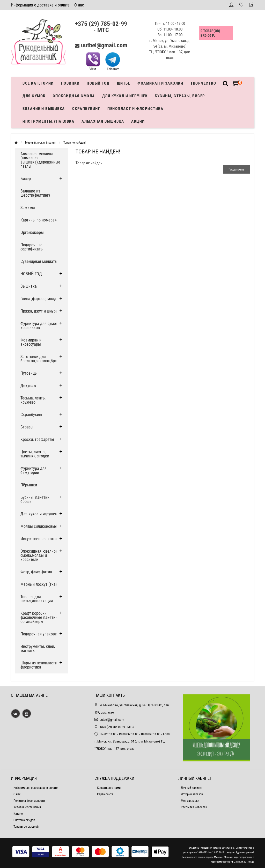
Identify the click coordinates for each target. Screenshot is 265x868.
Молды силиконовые (39, 526)
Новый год (98, 83)
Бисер (26, 179)
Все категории (38, 83)
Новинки (70, 83)
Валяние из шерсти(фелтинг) (35, 193)
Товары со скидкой (26, 827)
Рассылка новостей (194, 807)
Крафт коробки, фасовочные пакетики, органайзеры (40, 617)
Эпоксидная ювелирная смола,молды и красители (41, 555)
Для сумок (34, 96)
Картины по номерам (39, 220)
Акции (138, 121)
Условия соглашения (27, 807)
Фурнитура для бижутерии (34, 470)
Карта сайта (105, 794)
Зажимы (28, 208)
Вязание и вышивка (44, 109)
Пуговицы (29, 373)
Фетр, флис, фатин (36, 572)
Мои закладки (190, 801)
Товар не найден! (75, 143)
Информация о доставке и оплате (40, 5)
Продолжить (237, 169)
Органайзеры (32, 232)
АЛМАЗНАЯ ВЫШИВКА (103, 121)
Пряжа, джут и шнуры (39, 311)
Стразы (27, 427)
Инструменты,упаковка (48, 121)
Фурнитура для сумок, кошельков (40, 326)
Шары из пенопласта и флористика (40, 665)
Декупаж (28, 386)
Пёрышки (29, 485)
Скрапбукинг (86, 109)
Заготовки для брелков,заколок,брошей (42, 359)
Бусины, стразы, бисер (180, 96)
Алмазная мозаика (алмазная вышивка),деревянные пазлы (40, 160)
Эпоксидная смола (74, 96)
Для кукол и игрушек (125, 96)
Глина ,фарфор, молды (40, 299)
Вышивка (29, 286)
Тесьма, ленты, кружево (33, 400)
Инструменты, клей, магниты (38, 648)
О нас (79, 5)
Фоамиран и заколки (160, 83)
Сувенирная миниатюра (41, 261)
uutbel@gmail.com (104, 45)
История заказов (192, 794)
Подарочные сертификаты (32, 247)
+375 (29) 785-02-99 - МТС (101, 27)
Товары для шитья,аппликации (37, 599)
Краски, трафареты (37, 439)
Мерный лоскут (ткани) (40, 143)
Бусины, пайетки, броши (35, 499)
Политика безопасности (29, 801)
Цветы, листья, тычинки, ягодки (35, 454)
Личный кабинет (192, 788)
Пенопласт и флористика (135, 109)
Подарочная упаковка (40, 634)
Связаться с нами (109, 788)
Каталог (19, 814)
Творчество (203, 83)
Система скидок (24, 820)
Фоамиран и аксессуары (31, 342)
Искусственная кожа (39, 539)
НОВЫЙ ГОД (31, 274)
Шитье (124, 83)
